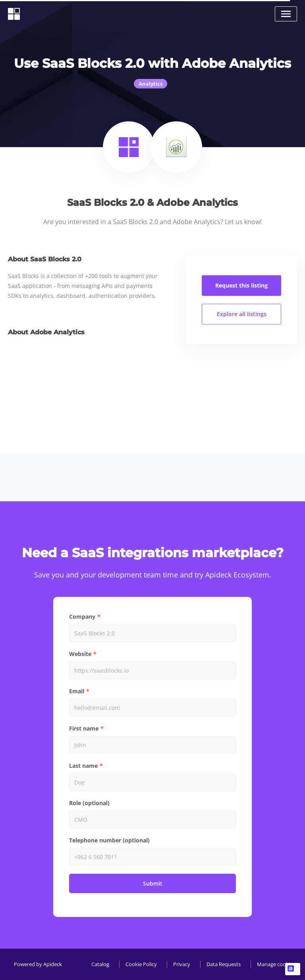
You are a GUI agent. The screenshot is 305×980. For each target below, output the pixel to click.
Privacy (182, 964)
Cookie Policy (141, 964)
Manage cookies (276, 964)
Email (77, 691)
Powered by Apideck (38, 964)
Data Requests (224, 964)
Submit (153, 883)
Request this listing (241, 285)
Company (82, 617)
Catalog (100, 964)
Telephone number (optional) (109, 840)
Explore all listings (242, 314)
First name (84, 728)
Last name (83, 766)
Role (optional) (89, 803)
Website (80, 654)
